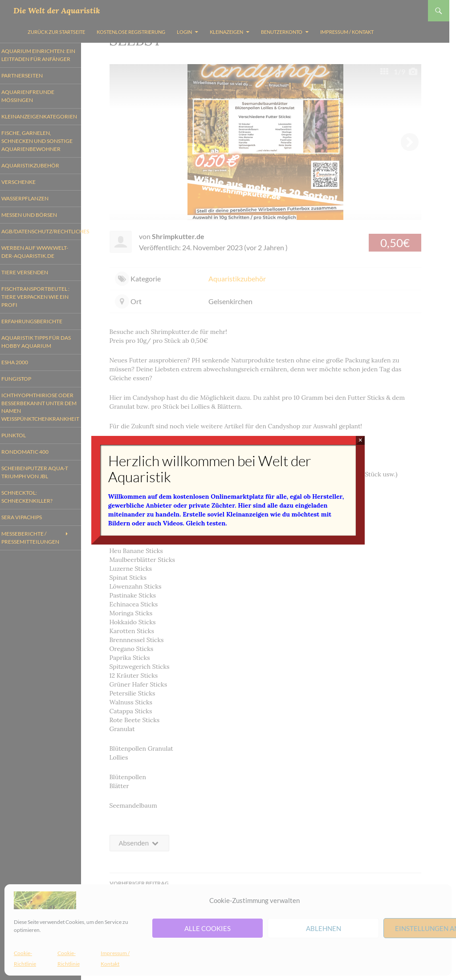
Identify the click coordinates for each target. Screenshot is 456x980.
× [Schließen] (360, 440)
